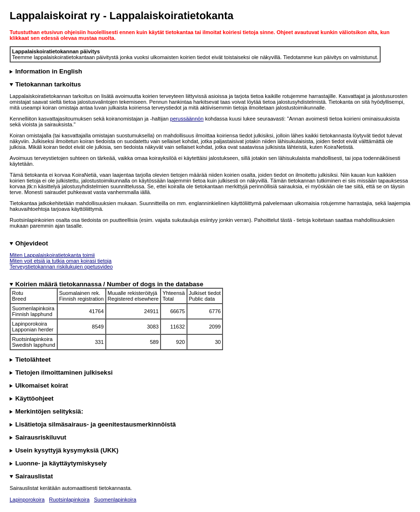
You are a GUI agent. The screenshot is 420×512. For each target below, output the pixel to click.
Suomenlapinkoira (115, 500)
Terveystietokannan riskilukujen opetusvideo (61, 267)
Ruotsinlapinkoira (69, 500)
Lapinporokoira (27, 500)
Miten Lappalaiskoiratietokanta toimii (52, 255)
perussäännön (187, 119)
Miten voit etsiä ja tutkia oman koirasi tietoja (61, 261)
